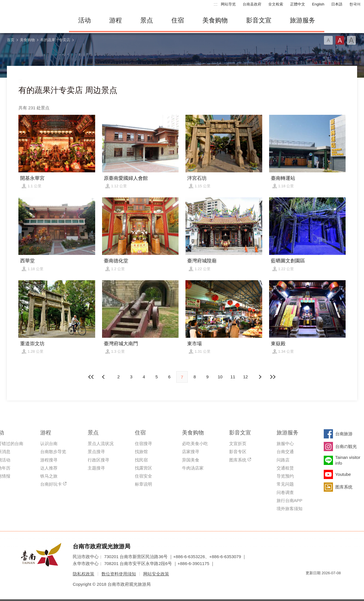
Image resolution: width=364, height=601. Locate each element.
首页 (11, 40)
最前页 (91, 377)
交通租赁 (285, 468)
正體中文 (298, 4)
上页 (260, 377)
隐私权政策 (84, 574)
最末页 (273, 377)
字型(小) (328, 40)
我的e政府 (310, 583)
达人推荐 (49, 468)
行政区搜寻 (98, 460)
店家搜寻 (191, 452)
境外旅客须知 (290, 509)
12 (246, 377)
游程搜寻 (49, 460)
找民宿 (141, 460)
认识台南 (49, 443)
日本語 (337, 4)
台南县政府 (252, 4)
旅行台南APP (290, 500)
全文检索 (276, 4)
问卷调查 (285, 492)
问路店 (283, 460)
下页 (104, 377)
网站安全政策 (156, 574)
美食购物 (215, 20)
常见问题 (285, 484)
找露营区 (143, 468)
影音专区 (238, 452)
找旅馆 (141, 452)
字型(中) (340, 40)
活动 (85, 20)
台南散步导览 (53, 452)
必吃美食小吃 (195, 443)
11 (233, 377)
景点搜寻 (96, 452)
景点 (147, 20)
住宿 (178, 20)
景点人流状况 (101, 443)
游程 (116, 20)
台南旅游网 (32, 20)
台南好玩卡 (51, 484)
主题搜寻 (96, 468)
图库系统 (238, 460)
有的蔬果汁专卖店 (55, 40)
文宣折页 (238, 443)
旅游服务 (302, 20)
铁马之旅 (49, 476)
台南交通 (285, 452)
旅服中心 (285, 443)
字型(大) (351, 40)
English (318, 4)
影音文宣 (259, 20)
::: (215, 4)
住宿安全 (143, 476)
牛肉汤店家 (193, 468)
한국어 (355, 4)
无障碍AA (330, 583)
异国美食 (191, 460)
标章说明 (143, 484)
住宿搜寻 (143, 443)
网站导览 (228, 4)
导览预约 (285, 476)
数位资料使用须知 (119, 574)
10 (220, 377)
